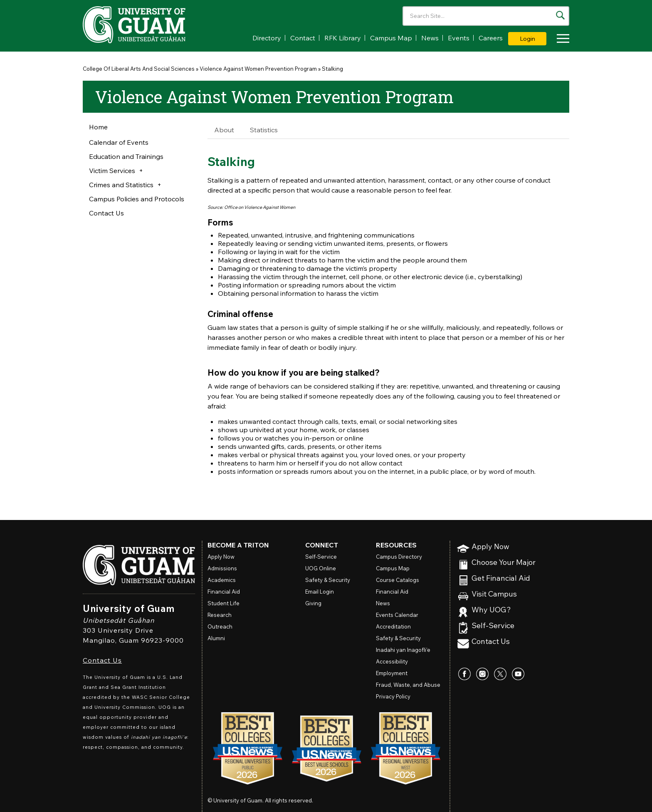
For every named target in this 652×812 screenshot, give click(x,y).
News (430, 38)
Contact (303, 38)
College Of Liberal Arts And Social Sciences (139, 69)
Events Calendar (397, 615)
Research (220, 615)
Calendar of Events (119, 142)
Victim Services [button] (112, 171)
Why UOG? (491, 610)
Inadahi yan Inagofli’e (403, 650)
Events (459, 38)
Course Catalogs (398, 580)
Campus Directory (399, 557)
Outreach (220, 626)
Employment (392, 673)
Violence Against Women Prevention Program (258, 69)
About (224, 130)
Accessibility (392, 661)
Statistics (264, 130)
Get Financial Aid (501, 578)
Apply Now (490, 547)
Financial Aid (224, 592)
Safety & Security (328, 580)
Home (98, 127)
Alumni (216, 638)
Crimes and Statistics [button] (121, 185)
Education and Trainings (126, 156)
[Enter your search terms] (486, 16)
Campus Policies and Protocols (137, 199)
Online (321, 568)
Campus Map (391, 38)
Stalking (332, 69)
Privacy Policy (393, 696)
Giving (313, 603)
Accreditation (393, 626)
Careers (491, 38)
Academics (222, 580)
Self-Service (493, 626)
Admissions (222, 568)
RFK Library (343, 38)
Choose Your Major (504, 563)
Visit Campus (494, 594)
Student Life (224, 603)
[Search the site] (560, 15)
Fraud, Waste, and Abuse (408, 685)
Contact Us (106, 213)
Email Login (320, 592)
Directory (267, 38)
